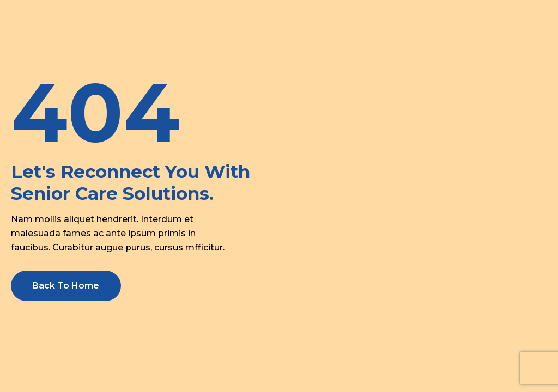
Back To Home (66, 286)
